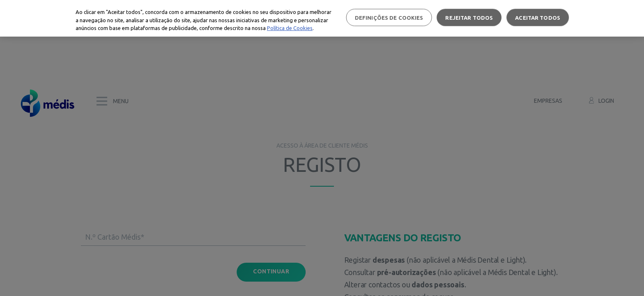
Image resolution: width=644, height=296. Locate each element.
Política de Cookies (290, 28)
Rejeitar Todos (469, 17)
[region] (322, 18)
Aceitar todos (538, 17)
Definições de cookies (389, 17)
